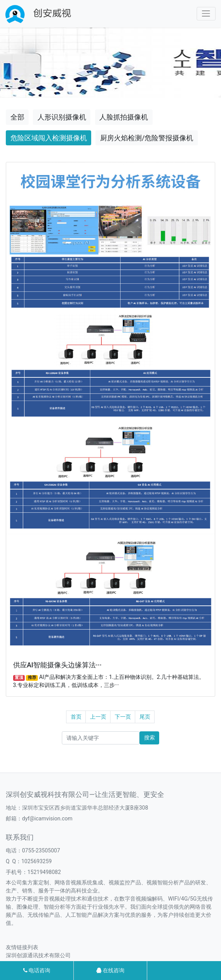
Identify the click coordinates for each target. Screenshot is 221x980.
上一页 (98, 717)
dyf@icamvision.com (47, 818)
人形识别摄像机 (62, 117)
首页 (76, 717)
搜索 (150, 738)
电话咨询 (37, 970)
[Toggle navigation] (206, 14)
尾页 (145, 717)
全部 (17, 117)
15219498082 (44, 872)
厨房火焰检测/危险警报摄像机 (147, 138)
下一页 (123, 717)
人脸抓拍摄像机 (124, 117)
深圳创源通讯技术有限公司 (38, 955)
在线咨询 (110, 970)
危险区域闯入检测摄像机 (49, 138)
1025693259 (37, 861)
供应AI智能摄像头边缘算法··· (57, 665)
